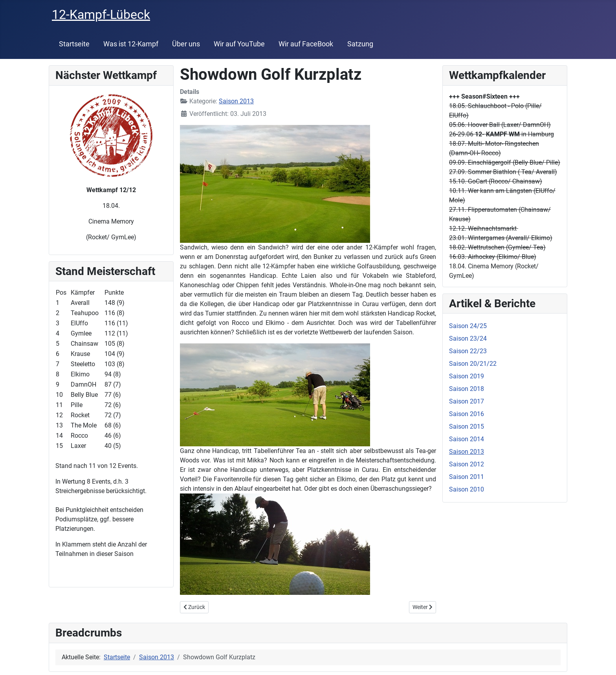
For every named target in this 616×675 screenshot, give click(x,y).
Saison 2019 (467, 376)
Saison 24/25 (468, 326)
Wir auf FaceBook (306, 44)
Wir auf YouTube (239, 44)
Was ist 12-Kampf (131, 44)
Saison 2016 (467, 414)
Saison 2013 (236, 101)
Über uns (186, 44)
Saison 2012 (467, 464)
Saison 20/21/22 (473, 364)
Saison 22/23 (468, 351)
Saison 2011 (467, 477)
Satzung (360, 44)
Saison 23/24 (468, 338)
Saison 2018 (467, 389)
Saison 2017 (467, 401)
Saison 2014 (467, 439)
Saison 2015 (467, 426)
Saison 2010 (467, 489)
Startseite (74, 44)
